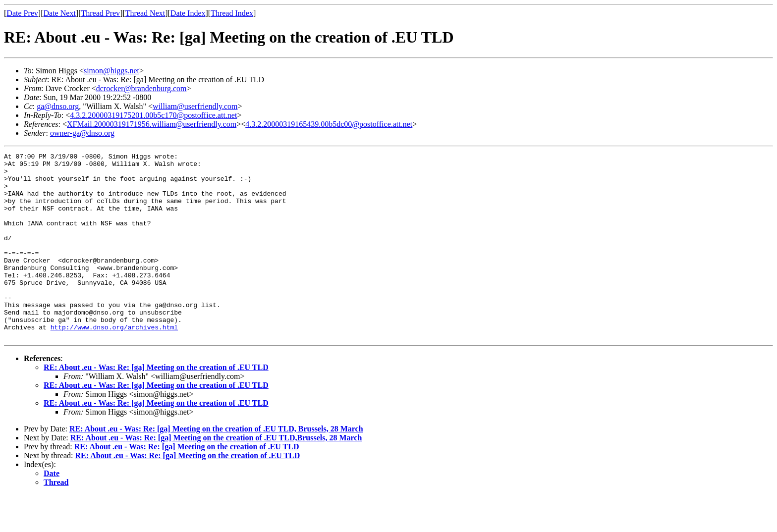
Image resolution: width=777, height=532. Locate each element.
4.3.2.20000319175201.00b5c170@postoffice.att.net (153, 115)
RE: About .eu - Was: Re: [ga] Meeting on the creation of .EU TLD (156, 404)
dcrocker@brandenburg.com (141, 88)
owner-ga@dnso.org (82, 133)
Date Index (188, 13)
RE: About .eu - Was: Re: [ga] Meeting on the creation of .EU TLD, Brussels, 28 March (216, 466)
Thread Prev (100, 13)
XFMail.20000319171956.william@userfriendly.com (152, 124)
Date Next (60, 13)
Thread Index (232, 13)
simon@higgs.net (111, 71)
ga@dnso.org (58, 106)
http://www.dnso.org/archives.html (114, 363)
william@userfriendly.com (195, 106)
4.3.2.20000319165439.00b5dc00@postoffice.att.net (329, 124)
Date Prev (22, 13)
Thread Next (145, 13)
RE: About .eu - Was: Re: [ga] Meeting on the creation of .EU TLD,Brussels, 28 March (216, 475)
